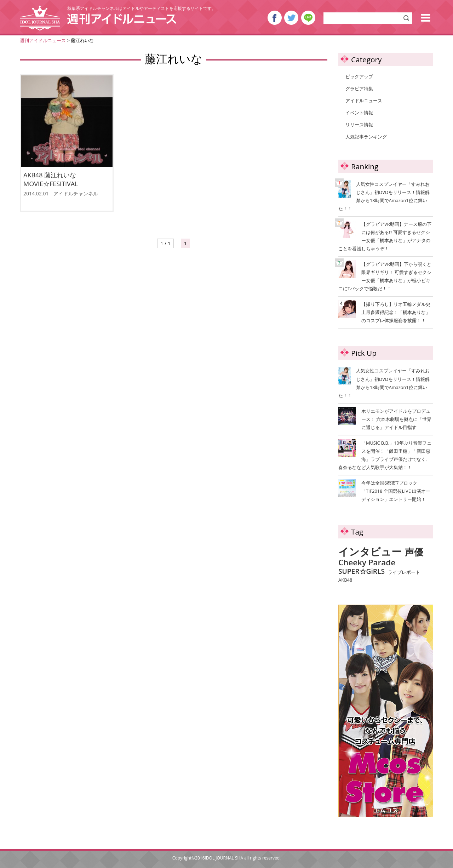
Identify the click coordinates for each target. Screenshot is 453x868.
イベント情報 (359, 113)
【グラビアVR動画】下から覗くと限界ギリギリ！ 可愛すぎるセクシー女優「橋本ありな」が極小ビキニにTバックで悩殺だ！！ (385, 276)
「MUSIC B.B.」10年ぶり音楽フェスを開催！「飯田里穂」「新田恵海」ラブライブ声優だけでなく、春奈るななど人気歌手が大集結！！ (385, 455)
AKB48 (345, 580)
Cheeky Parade (367, 563)
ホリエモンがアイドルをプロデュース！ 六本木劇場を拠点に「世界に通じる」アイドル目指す (396, 419)
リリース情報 (359, 125)
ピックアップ (359, 76)
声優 (414, 552)
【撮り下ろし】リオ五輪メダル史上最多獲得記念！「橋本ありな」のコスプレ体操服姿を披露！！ (385, 312)
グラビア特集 (359, 88)
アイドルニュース (364, 101)
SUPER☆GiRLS (362, 571)
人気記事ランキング (366, 137)
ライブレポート (404, 572)
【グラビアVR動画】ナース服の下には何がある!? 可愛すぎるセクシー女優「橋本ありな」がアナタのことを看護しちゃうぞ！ (385, 236)
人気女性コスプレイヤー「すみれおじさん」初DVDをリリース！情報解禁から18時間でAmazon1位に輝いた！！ (384, 196)
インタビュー (370, 552)
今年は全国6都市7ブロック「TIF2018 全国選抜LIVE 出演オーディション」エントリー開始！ (396, 491)
